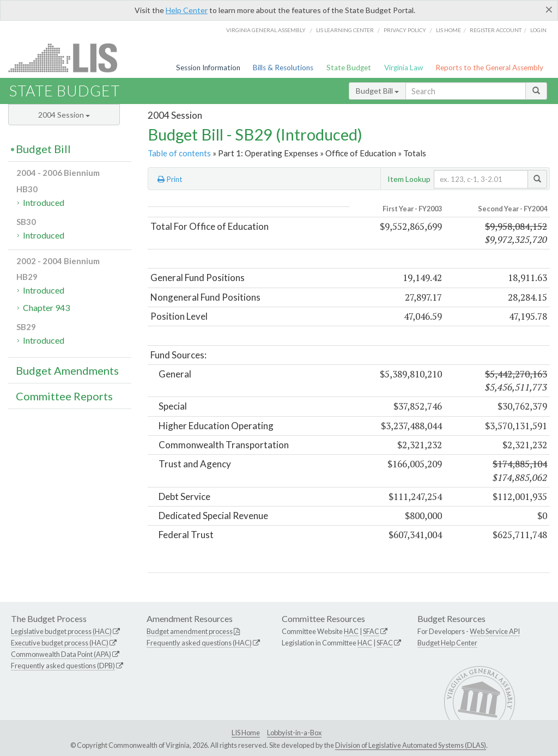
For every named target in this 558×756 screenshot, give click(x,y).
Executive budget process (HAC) (60, 643)
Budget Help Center (447, 643)
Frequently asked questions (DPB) (63, 666)
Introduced (44, 202)
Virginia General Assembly (266, 30)
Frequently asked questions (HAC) (199, 643)
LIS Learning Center (345, 30)
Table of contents (179, 153)
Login (538, 30)
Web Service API (495, 631)
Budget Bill (377, 91)
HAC (351, 631)
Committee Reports (64, 396)
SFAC (371, 631)
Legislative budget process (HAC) (61, 631)
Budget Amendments (67, 370)
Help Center (187, 10)
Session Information (208, 68)
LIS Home (246, 733)
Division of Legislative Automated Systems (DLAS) (411, 745)
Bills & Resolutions (283, 68)
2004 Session (64, 115)
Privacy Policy (405, 30)
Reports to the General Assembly (489, 68)
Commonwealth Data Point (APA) (61, 654)
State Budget (349, 68)
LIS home (448, 30)
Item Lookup (409, 179)
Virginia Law (404, 68)
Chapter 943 (46, 307)
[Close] (549, 9)
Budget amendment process (190, 631)
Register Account (496, 30)
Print (170, 179)
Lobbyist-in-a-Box (294, 733)
